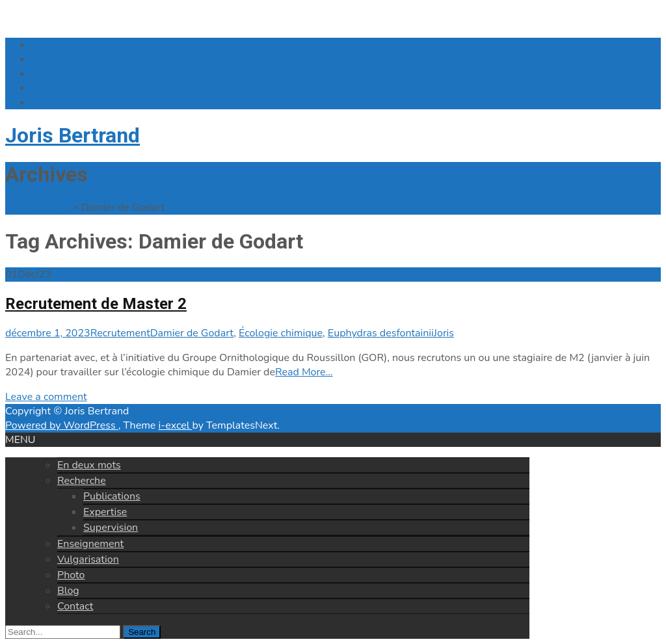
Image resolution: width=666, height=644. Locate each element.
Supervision (111, 528)
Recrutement (120, 333)
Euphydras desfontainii (381, 333)
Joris (444, 333)
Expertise (105, 512)
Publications (112, 496)
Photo (71, 575)
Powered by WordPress (62, 425)
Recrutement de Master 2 (96, 304)
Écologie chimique (281, 333)
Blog (68, 591)
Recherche (82, 481)
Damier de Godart (192, 333)
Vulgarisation (88, 559)
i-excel (175, 425)
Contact (75, 606)
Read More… (304, 372)
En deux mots (89, 465)
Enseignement (90, 544)
